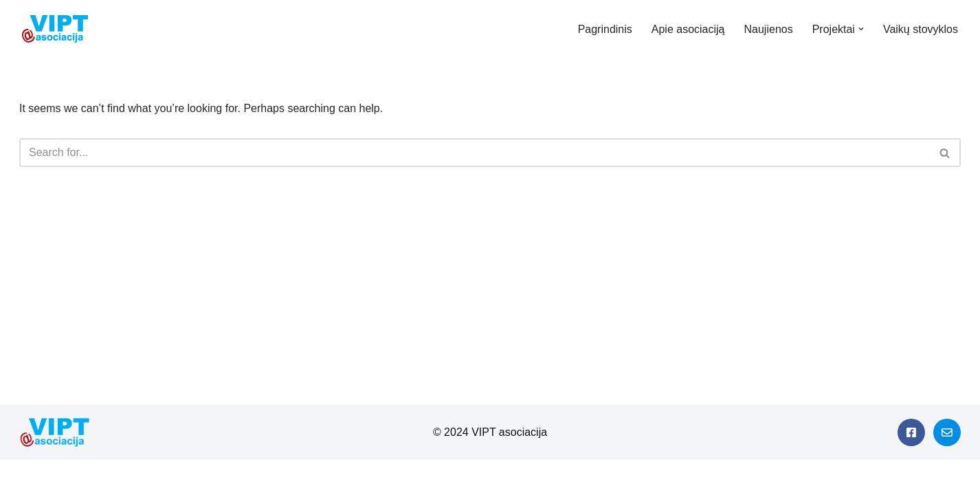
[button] (861, 29)
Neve (23, 477)
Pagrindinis (605, 29)
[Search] (475, 153)
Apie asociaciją (688, 29)
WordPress (133, 477)
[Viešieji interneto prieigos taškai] (58, 29)
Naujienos (769, 29)
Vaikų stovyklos (921, 29)
